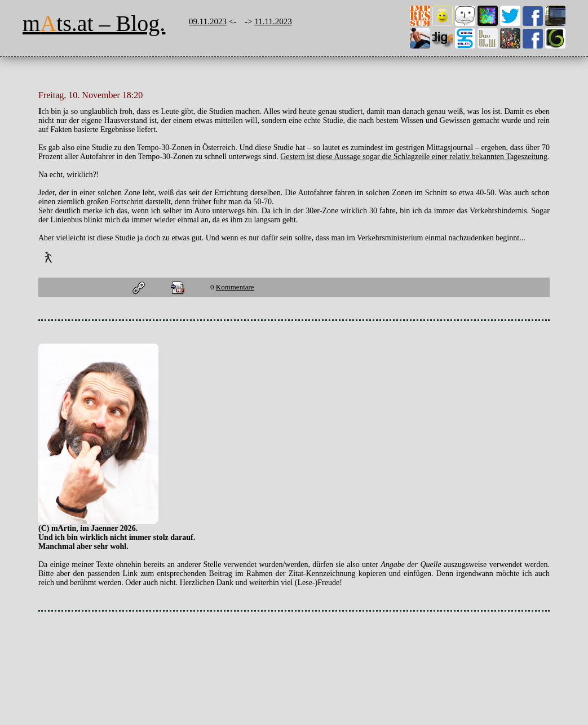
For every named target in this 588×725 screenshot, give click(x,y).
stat (39, 634)
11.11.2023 (273, 21)
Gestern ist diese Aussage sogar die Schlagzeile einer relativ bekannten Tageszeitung (414, 157)
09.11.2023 (208, 21)
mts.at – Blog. (94, 23)
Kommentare (235, 287)
